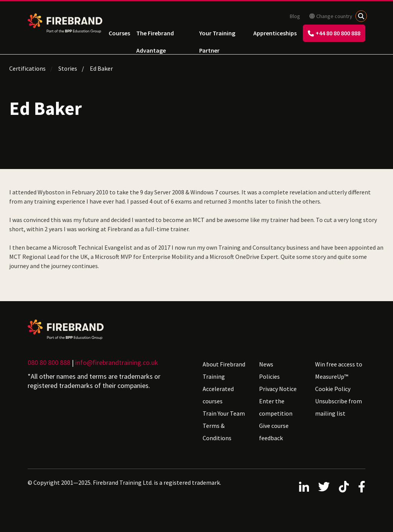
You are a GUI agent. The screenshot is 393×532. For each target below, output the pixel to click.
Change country (331, 16)
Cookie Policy (333, 389)
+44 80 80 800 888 (334, 33)
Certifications (27, 68)
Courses (119, 33)
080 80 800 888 (49, 362)
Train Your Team (224, 413)
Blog (295, 16)
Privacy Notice (278, 389)
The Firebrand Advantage (155, 36)
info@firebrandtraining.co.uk (117, 362)
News (266, 364)
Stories (68, 68)
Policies (269, 376)
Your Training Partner (217, 36)
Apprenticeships (275, 33)
